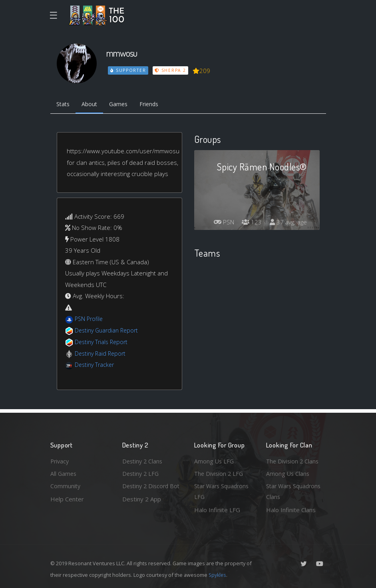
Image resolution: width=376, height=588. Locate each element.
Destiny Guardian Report (108, 331)
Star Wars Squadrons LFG (223, 491)
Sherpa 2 (171, 70)
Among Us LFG (215, 459)
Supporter (128, 70)
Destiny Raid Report (102, 354)
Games (123, 105)
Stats (64, 105)
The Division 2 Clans (293, 459)
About (92, 105)
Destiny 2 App (142, 510)
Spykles (218, 575)
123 (250, 223)
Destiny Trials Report (103, 343)
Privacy (60, 459)
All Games (64, 472)
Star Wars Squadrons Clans (295, 491)
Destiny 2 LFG (142, 472)
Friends (156, 105)
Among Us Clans (288, 472)
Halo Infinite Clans (291, 510)
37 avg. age (287, 223)
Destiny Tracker (96, 365)
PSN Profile (90, 320)
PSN (221, 223)
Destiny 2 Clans (143, 459)
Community (66, 485)
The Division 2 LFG (220, 472)
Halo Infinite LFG (217, 510)
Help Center (67, 498)
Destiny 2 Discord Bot (147, 491)
